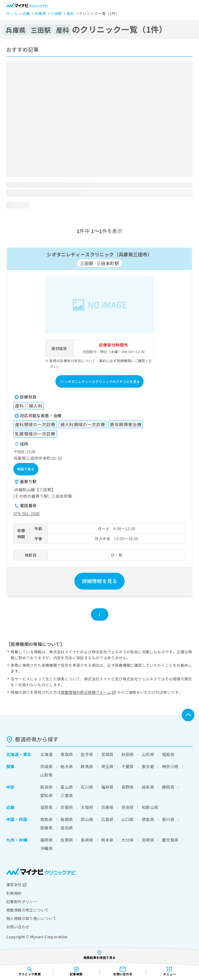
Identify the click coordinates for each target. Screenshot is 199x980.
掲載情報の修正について (27, 910)
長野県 (128, 787)
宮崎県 (148, 840)
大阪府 (87, 807)
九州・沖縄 (17, 840)
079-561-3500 (27, 513)
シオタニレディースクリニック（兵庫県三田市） (99, 254)
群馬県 (87, 766)
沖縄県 (46, 848)
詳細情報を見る (99, 581)
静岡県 (168, 787)
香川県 (168, 819)
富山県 (67, 787)
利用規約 (14, 893)
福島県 (168, 754)
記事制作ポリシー (22, 901)
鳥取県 (46, 819)
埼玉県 (107, 766)
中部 (10, 787)
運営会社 (16, 884)
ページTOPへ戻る (188, 715)
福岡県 (46, 840)
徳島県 (148, 819)
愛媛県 (46, 828)
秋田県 (128, 754)
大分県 (128, 840)
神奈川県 (170, 766)
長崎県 (87, 840)
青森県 (67, 754)
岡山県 (87, 819)
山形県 (148, 754)
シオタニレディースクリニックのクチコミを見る (100, 381)
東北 (27, 754)
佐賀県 (67, 840)
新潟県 (46, 787)
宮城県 (107, 754)
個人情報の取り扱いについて (31, 918)
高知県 (67, 828)
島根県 (67, 819)
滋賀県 (46, 807)
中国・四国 (17, 819)
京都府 (67, 807)
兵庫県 (107, 807)
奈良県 (128, 807)
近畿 (10, 807)
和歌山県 (150, 807)
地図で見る (26, 469)
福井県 (107, 787)
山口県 (128, 819)
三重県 (67, 795)
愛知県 (46, 795)
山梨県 (46, 775)
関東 (10, 766)
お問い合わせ (18, 927)
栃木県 (67, 766)
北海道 (12, 754)
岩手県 (87, 754)
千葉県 (128, 766)
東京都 (148, 766)
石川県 (87, 787)
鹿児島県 (170, 840)
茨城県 (46, 766)
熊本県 (107, 840)
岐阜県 (148, 787)
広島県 (107, 819)
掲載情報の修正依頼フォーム (88, 692)
